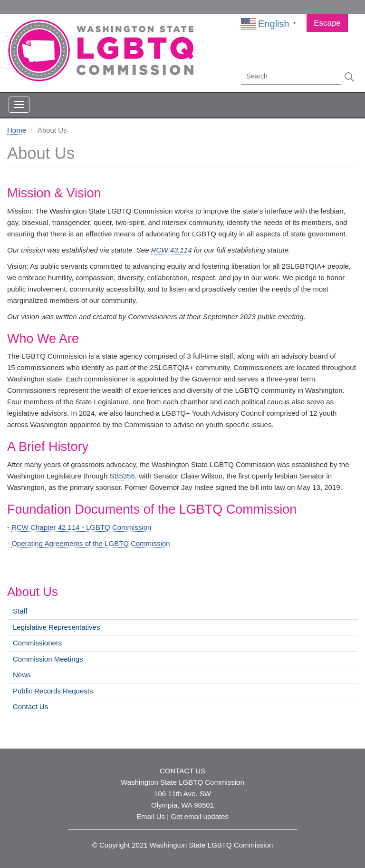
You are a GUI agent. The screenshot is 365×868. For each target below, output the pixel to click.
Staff (20, 611)
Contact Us (30, 707)
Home (17, 130)
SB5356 (122, 476)
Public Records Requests (53, 691)
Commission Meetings (48, 659)
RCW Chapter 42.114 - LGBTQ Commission (81, 527)
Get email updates (200, 816)
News (22, 675)
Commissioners (37, 643)
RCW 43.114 (172, 250)
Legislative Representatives (56, 627)
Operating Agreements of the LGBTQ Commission (91, 543)
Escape (327, 23)
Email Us (151, 816)
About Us (33, 592)
